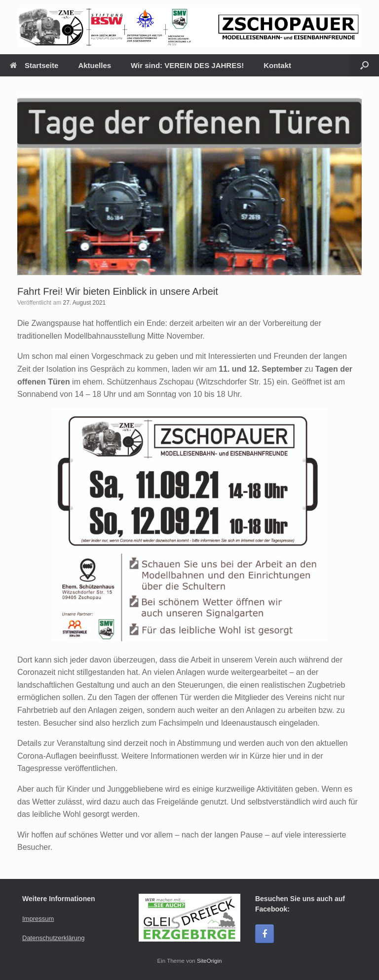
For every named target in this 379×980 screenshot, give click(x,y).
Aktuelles (95, 65)
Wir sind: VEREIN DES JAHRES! (187, 65)
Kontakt (277, 65)
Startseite (34, 65)
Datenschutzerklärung (53, 938)
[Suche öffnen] (364, 65)
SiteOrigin (209, 961)
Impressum (38, 919)
